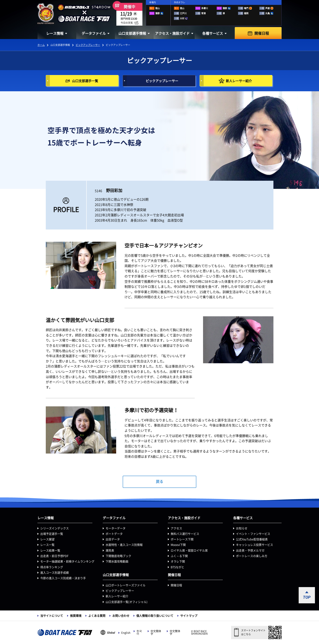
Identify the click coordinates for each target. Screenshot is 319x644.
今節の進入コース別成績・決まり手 (63, 578)
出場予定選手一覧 (52, 534)
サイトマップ (189, 616)
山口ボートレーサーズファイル (126, 585)
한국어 (139, 632)
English (126, 633)
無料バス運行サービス (185, 534)
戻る (159, 482)
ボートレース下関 (182, 539)
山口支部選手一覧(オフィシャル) (127, 602)
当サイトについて (52, 616)
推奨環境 (76, 616)
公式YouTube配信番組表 (252, 539)
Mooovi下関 (178, 545)
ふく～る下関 (179, 556)
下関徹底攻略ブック (118, 556)
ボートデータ (114, 534)
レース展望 (47, 539)
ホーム (41, 45)
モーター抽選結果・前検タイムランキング (67, 561)
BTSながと (178, 567)
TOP (307, 597)
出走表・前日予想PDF (54, 556)
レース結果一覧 (50, 550)
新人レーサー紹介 (117, 596)
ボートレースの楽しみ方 (252, 556)
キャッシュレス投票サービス (255, 545)
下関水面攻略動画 (117, 561)
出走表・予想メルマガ (250, 550)
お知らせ (242, 528)
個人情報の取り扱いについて (155, 616)
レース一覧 (47, 545)
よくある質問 (97, 616)
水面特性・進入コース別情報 (124, 545)
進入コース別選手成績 (55, 573)
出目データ (113, 539)
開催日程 (262, 33)
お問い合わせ (121, 616)
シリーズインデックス (55, 528)
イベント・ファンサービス (253, 534)
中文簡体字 (156, 632)
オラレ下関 (178, 561)
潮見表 (110, 550)
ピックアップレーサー (88, 45)
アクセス (176, 528)
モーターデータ (116, 528)
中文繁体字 (175, 632)
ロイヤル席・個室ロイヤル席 (189, 550)
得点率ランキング (52, 567)
